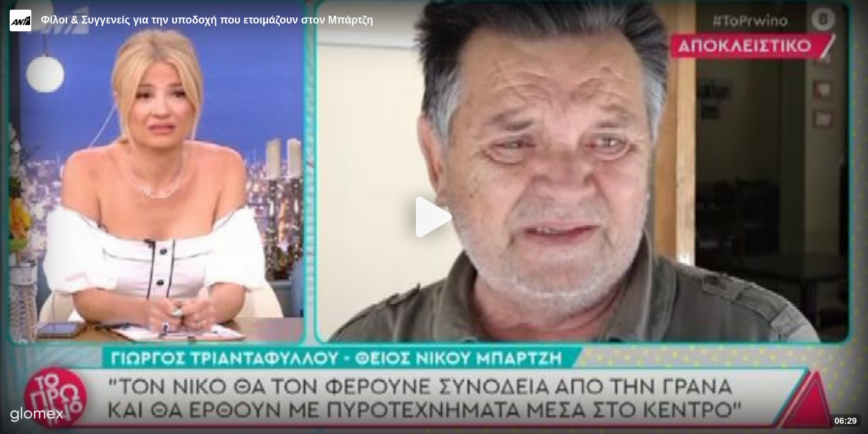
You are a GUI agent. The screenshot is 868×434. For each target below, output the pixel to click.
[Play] (434, 217)
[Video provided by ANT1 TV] (20, 20)
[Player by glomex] (37, 416)
